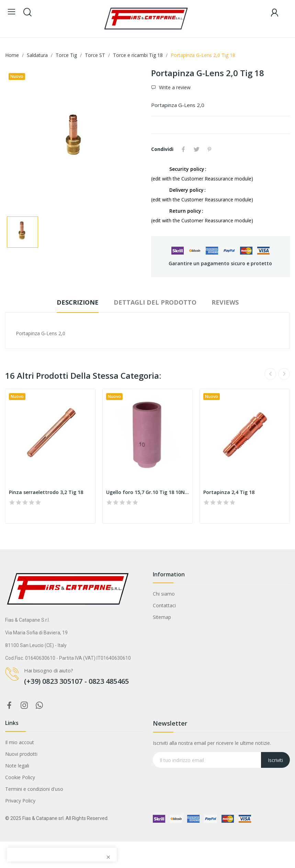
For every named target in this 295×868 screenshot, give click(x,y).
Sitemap (162, 617)
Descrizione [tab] (78, 302)
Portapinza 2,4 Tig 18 (229, 492)
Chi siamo (164, 594)
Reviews (225, 302)
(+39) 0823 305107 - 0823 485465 (76, 681)
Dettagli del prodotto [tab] (155, 302)
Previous (270, 374)
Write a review (174, 87)
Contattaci (164, 605)
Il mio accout (20, 742)
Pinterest (209, 149)
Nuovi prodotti (21, 754)
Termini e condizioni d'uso (34, 789)
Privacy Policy (20, 801)
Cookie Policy (20, 777)
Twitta (196, 149)
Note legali (17, 766)
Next (284, 374)
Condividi (183, 149)
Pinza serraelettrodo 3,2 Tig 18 (46, 492)
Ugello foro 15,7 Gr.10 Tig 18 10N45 (147, 492)
